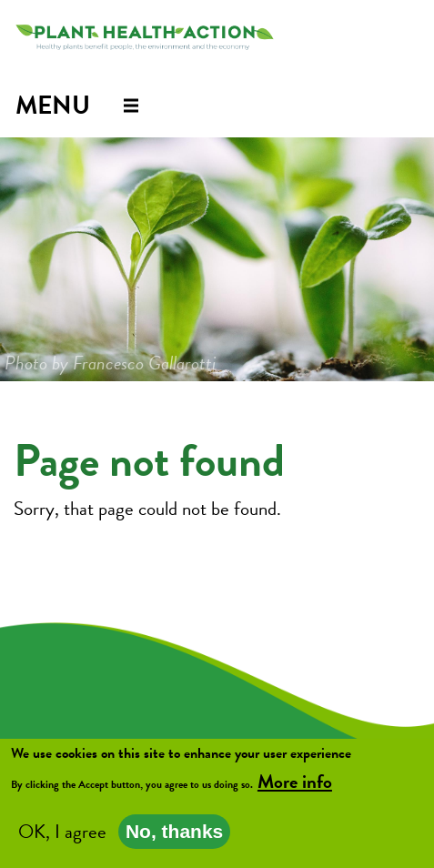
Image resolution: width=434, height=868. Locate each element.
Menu (53, 105)
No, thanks (174, 833)
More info (295, 783)
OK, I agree (62, 833)
